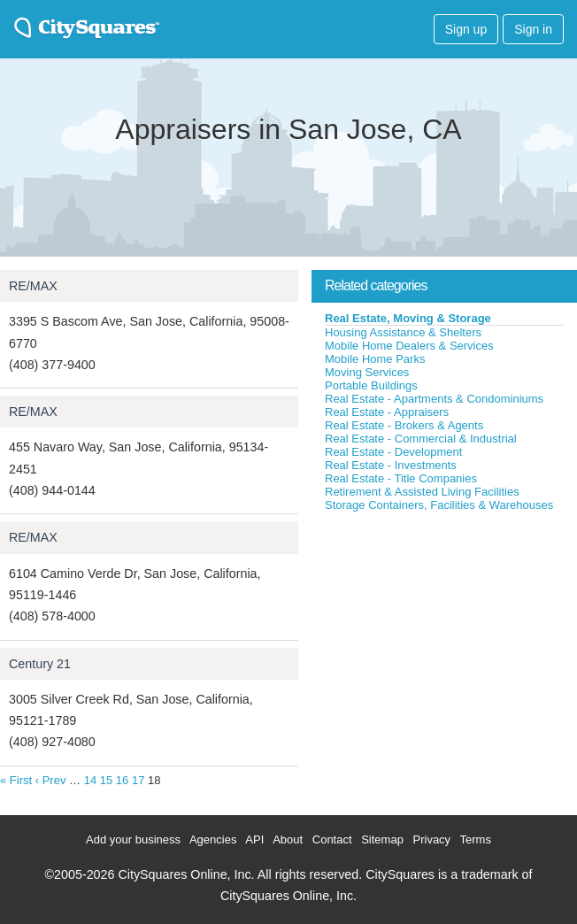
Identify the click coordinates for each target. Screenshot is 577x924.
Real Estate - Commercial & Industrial (421, 439)
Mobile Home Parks (375, 359)
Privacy (432, 839)
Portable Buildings (371, 385)
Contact (332, 839)
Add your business (133, 839)
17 (138, 780)
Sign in (533, 29)
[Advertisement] (444, 645)
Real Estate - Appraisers (387, 412)
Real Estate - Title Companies (401, 478)
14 (90, 780)
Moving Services (367, 372)
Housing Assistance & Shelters (403, 332)
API (254, 839)
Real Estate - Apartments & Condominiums (434, 399)
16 (122, 780)
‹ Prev (51, 780)
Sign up (466, 29)
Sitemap (382, 839)
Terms (476, 839)
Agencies (213, 839)
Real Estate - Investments (391, 465)
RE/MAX (33, 286)
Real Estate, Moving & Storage (408, 318)
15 (106, 780)
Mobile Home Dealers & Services (409, 346)
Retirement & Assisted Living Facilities (422, 492)
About (288, 839)
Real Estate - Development (393, 452)
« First (16, 780)
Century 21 (40, 664)
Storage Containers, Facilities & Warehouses (439, 505)
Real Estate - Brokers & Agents (404, 425)
